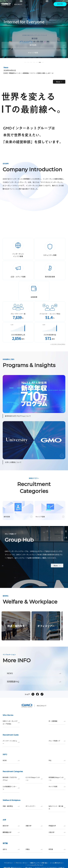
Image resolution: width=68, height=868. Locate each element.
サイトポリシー (9, 863)
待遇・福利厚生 (11, 806)
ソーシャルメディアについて (35, 865)
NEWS (11, 760)
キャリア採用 (57, 787)
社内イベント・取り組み (57, 807)
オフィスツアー (34, 806)
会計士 (11, 849)
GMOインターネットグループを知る (11, 722)
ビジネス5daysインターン (34, 779)
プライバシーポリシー (22, 863)
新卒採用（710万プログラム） (11, 779)
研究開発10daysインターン (57, 779)
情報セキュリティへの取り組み (39, 863)
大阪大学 (57, 832)
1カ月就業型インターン (11, 788)
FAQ (57, 760)
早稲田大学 (57, 826)
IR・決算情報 (57, 721)
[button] (25, 62)
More (59, 82)
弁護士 (34, 849)
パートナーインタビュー (11, 742)
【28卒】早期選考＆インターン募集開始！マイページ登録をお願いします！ (28, 73)
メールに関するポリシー (57, 863)
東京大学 (11, 826)
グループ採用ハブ (57, 741)
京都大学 (34, 826)
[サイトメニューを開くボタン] (65, 9)
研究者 (57, 849)
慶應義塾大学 (11, 832)
